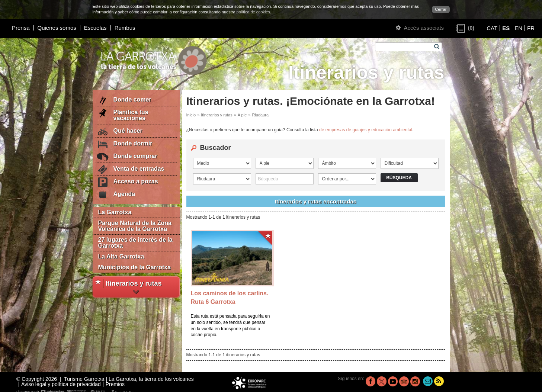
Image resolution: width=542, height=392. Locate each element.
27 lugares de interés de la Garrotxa (135, 243)
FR (531, 28)
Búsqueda (399, 178)
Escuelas (95, 28)
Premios (115, 384)
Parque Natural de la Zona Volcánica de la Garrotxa (135, 226)
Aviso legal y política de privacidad (61, 384)
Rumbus (125, 28)
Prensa (21, 28)
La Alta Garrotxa (121, 256)
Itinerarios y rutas (217, 115)
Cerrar (441, 9)
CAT (492, 28)
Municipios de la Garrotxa (135, 267)
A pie (242, 115)
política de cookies (254, 12)
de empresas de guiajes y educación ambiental (366, 130)
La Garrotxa (115, 212)
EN (518, 28)
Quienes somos (57, 28)
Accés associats (420, 28)
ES (506, 28)
